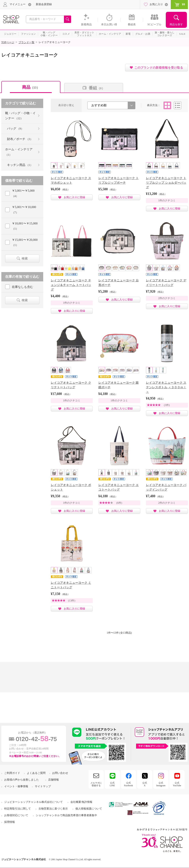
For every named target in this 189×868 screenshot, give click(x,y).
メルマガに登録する (96, 784)
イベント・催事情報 (16, 786)
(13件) (72, 601)
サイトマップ (43, 786)
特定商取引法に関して (18, 809)
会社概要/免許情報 (81, 802)
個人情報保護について (89, 809)
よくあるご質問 (36, 773)
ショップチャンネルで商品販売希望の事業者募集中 (66, 815)
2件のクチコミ (167, 298)
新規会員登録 (44, 4)
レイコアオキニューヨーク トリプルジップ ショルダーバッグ (166, 183)
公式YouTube (177, 784)
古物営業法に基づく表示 (53, 809)
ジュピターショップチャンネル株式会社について (33, 802)
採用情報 (10, 822)
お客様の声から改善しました (22, 780)
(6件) (119, 503)
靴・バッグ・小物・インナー (20, 116)
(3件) (167, 405)
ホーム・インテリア (19, 152)
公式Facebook (129, 784)
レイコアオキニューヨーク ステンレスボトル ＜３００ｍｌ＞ (166, 387)
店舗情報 (53, 780)
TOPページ (8, 42)
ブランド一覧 (26, 42)
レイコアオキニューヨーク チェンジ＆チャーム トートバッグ (71, 285)
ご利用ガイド (12, 773)
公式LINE (112, 784)
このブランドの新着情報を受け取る (159, 68)
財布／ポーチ (20, 139)
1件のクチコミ (167, 201)
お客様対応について (16, 815)
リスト (178, 105)
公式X (145, 784)
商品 (31, 87)
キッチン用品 (20, 165)
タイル (167, 105)
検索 (25, 258)
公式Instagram (161, 784)
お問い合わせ (60, 773)
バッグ (15, 129)
